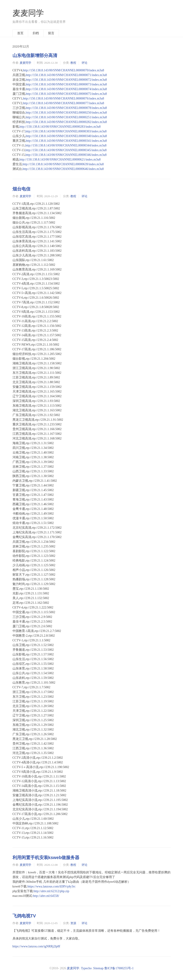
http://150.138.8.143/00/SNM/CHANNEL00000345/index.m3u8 (66, 150)
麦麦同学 (28, 13)
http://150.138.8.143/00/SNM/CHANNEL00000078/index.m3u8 (66, 108)
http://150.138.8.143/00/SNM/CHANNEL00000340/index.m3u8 (66, 136)
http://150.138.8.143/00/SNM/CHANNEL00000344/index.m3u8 (66, 145)
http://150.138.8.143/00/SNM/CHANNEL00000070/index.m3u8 (64, 70)
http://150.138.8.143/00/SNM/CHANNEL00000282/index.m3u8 (66, 122)
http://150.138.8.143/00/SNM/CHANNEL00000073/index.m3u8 (66, 84)
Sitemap (98, 968)
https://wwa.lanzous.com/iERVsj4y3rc (52, 886)
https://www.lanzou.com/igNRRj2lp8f (36, 946)
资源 (73, 923)
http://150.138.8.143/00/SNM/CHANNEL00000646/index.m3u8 (63, 169)
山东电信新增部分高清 (35, 55)
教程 (73, 63)
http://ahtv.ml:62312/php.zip (51, 891)
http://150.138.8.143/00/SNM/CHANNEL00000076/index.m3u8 (64, 98)
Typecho (86, 968)
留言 (51, 33)
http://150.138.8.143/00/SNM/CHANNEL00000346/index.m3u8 (66, 155)
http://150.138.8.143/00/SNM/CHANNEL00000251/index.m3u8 (66, 117)
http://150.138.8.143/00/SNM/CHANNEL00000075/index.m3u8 (66, 94)
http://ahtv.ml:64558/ (46, 896)
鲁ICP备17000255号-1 (119, 968)
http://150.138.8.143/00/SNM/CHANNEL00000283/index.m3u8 (60, 127)
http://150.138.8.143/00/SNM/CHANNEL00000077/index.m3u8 (64, 103)
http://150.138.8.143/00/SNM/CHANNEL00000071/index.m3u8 (66, 75)
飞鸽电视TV (24, 916)
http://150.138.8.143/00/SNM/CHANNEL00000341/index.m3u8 (66, 141)
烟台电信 (21, 189)
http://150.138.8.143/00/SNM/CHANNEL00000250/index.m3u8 (66, 113)
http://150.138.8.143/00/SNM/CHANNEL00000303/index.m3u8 (66, 131)
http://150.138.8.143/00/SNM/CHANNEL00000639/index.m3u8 (63, 164)
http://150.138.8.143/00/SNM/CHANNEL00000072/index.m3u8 (66, 80)
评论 (84, 63)
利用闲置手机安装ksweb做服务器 (46, 857)
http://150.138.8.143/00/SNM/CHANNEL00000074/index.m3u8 (66, 89)
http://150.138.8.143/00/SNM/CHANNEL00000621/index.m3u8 (60, 159)
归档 (36, 33)
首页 (20, 33)
